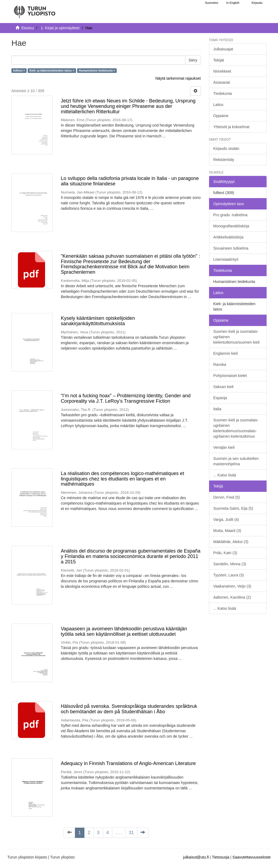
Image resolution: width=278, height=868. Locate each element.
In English (233, 3)
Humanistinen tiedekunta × (97, 70)
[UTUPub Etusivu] (34, 9)
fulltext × (19, 70)
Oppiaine (221, 116)
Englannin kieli (226, 353)
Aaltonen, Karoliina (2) (232, 597)
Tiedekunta (223, 93)
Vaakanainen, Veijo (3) (232, 586)
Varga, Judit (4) (226, 519)
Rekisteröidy (224, 160)
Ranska (220, 364)
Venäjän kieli (224, 447)
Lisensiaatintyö (226, 259)
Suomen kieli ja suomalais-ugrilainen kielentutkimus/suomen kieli (236, 337)
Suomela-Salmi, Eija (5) (233, 508)
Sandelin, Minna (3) (230, 564)
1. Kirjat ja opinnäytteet (60, 28)
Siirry (193, 60)
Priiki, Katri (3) (225, 553)
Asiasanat (222, 82)
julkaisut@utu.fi (196, 857)
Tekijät (219, 60)
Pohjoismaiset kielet (230, 376)
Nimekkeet (222, 71)
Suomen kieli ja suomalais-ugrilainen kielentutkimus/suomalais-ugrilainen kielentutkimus (236, 428)
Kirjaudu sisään (226, 149)
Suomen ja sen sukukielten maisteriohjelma (236, 461)
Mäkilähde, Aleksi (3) (231, 542)
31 (131, 833)
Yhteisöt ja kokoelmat (231, 127)
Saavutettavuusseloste (252, 857)
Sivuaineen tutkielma (231, 248)
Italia (217, 409)
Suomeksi (211, 3)
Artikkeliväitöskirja (228, 237)
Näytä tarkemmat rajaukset (178, 78)
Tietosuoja (221, 857)
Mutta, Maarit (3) (227, 531)
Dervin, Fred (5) (227, 497)
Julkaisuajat (223, 49)
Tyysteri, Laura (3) (229, 575)
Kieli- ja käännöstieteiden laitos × (52, 70)
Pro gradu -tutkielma (230, 215)
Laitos (218, 105)
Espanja (220, 398)
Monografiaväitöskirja (231, 226)
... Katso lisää (225, 475)
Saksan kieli (224, 387)
